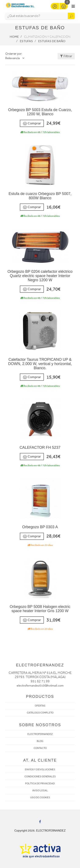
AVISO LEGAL (40, 790)
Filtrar (66, 56)
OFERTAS (40, 706)
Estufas (26, 41)
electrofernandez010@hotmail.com (40, 686)
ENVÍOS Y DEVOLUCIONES (40, 769)
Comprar (32, 123)
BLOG (40, 741)
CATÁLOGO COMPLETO (40, 713)
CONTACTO (40, 748)
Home (14, 37)
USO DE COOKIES (40, 797)
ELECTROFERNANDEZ (40, 734)
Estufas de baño (52, 41)
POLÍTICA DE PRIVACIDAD (40, 783)
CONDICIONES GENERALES (40, 776)
